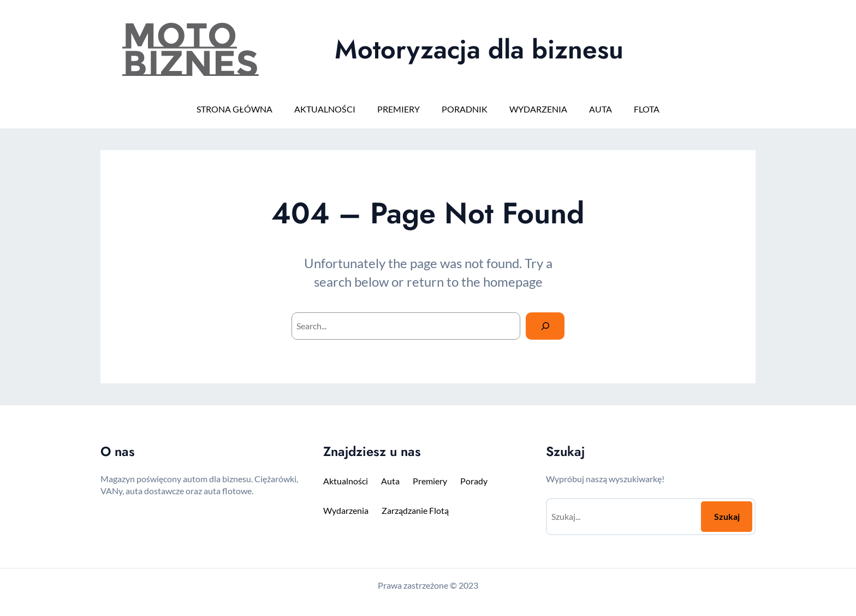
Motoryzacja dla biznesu (479, 49)
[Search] (545, 326)
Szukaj (727, 516)
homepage (513, 282)
